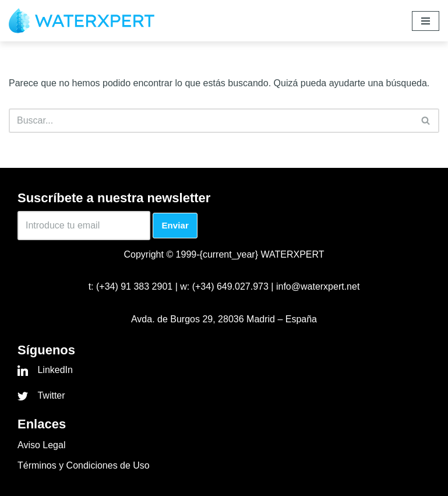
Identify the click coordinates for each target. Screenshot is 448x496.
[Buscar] (211, 121)
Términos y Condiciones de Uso (84, 465)
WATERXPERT (292, 254)
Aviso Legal (41, 445)
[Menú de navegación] (426, 21)
